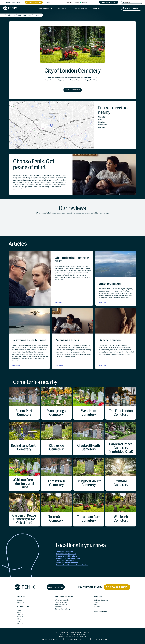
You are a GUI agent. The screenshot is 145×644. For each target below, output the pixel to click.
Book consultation (109, 2)
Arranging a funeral (64, 597)
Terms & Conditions (49, 639)
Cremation (59, 607)
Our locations (23, 607)
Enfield (19, 621)
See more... (21, 623)
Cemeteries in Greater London (67, 563)
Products (98, 597)
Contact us (20, 602)
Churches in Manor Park (64, 552)
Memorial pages (100, 611)
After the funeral (61, 604)
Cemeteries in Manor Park (65, 560)
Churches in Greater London (66, 554)
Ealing (19, 619)
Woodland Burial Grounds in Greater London (72, 565)
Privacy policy (102, 639)
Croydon (20, 614)
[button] (51, 125)
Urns (95, 604)
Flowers (96, 602)
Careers (19, 600)
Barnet (19, 612)
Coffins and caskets (101, 600)
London (19, 610)
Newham (20, 617)
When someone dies (62, 600)
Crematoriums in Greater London (68, 558)
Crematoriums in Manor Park (66, 556)
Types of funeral (61, 602)
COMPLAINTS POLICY (77, 639)
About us (21, 597)
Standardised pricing (62, 609)
